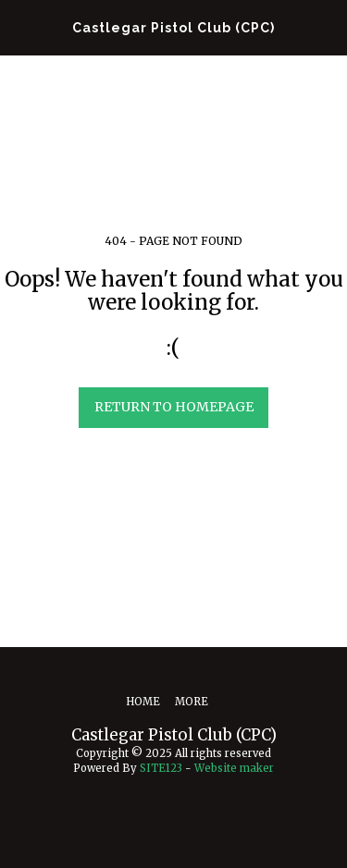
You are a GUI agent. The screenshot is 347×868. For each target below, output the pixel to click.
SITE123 (161, 768)
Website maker (234, 768)
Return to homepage (174, 407)
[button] (20, 26)
